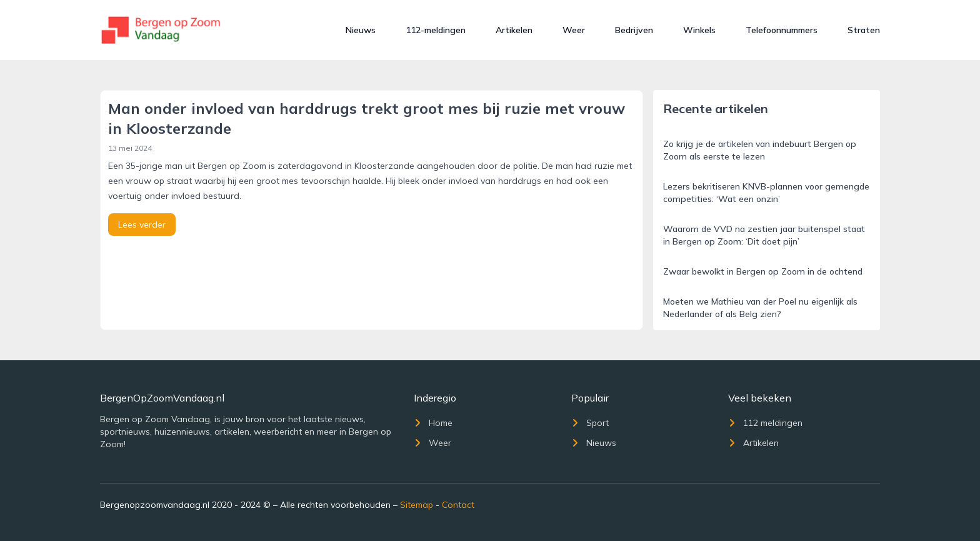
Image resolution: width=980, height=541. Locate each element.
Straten (864, 30)
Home (433, 423)
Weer (574, 30)
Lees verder (142, 225)
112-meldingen (436, 30)
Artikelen (514, 30)
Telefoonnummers (782, 30)
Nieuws (361, 30)
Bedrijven (634, 30)
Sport (590, 423)
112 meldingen (765, 423)
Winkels (699, 30)
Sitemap (417, 505)
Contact (458, 505)
